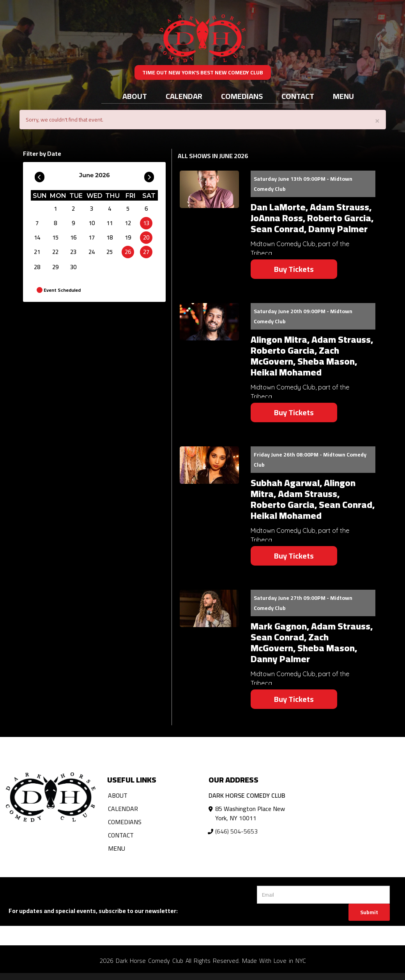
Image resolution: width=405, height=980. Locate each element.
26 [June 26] (128, 252)
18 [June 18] (110, 237)
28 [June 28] (37, 267)
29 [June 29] (55, 267)
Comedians (242, 96)
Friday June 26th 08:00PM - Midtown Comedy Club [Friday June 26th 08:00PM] (310, 460)
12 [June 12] (128, 223)
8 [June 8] (55, 223)
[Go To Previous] (40, 175)
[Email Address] (323, 895)
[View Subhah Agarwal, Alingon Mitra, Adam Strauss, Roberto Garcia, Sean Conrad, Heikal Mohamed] (209, 465)
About (135, 96)
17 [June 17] (92, 237)
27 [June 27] (146, 252)
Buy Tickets (294, 269)
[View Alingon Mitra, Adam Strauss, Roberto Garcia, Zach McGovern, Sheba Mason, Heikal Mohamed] (209, 322)
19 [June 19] (128, 237)
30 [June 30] (73, 267)
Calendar (184, 96)
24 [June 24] (92, 252)
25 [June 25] (110, 252)
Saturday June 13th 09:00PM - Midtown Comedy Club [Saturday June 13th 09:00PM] (303, 184)
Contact (298, 96)
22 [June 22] (55, 252)
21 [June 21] (37, 252)
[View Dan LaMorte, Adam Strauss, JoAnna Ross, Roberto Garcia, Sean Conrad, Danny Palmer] (209, 189)
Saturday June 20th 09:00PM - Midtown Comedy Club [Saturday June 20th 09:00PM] (303, 316)
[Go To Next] (149, 175)
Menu (343, 96)
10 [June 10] (92, 223)
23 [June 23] (73, 252)
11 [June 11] (110, 223)
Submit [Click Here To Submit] (369, 912)
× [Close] (377, 120)
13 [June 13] (146, 223)
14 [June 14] (37, 237)
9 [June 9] (73, 223)
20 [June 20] (146, 237)
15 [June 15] (55, 237)
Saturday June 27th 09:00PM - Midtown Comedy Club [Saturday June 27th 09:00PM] (303, 603)
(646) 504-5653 (236, 831)
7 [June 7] (37, 223)
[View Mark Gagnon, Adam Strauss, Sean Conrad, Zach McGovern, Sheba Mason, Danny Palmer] (209, 608)
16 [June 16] (73, 237)
